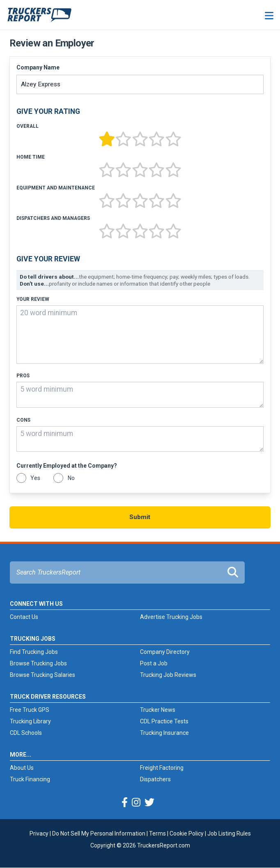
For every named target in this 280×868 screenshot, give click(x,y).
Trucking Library (30, 721)
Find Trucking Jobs (34, 652)
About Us (22, 768)
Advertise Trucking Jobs (171, 617)
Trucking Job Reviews (168, 675)
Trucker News (158, 710)
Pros (23, 376)
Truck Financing (30, 779)
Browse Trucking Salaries (42, 675)
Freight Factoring (162, 768)
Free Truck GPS (30, 710)
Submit (140, 517)
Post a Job (154, 663)
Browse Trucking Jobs (38, 663)
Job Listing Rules (229, 833)
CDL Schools (26, 733)
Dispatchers (155, 779)
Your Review (33, 299)
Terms (157, 833)
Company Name (38, 67)
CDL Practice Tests (164, 721)
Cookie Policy (187, 833)
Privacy (39, 833)
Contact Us (24, 617)
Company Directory (165, 652)
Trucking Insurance (164, 733)
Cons (23, 420)
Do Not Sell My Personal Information (99, 833)
